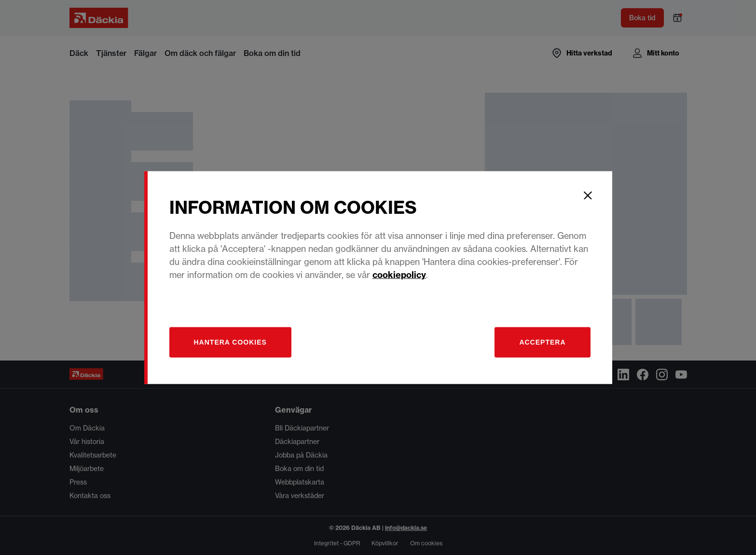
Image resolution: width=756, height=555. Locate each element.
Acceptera (542, 342)
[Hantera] (230, 342)
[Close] (588, 195)
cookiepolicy (399, 274)
